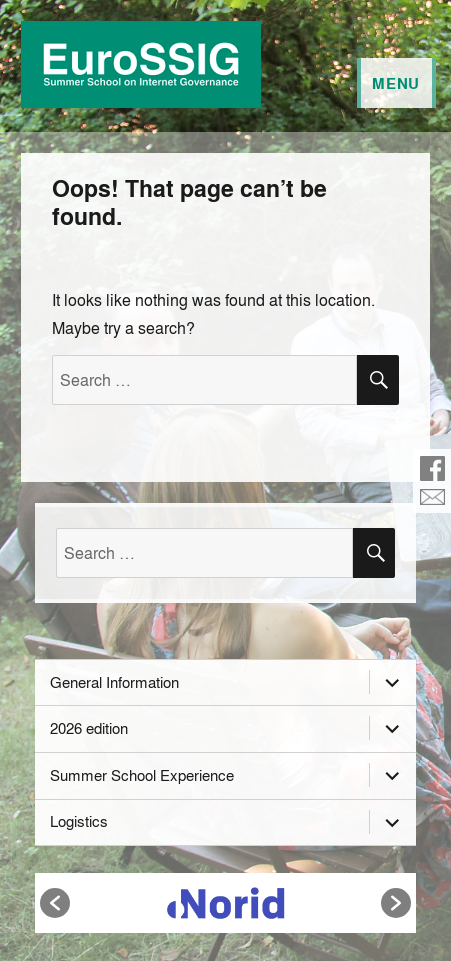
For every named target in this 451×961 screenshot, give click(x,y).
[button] (55, 903)
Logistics (79, 821)
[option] (226, 903)
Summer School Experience (142, 775)
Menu (396, 83)
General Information (114, 682)
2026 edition (89, 728)
